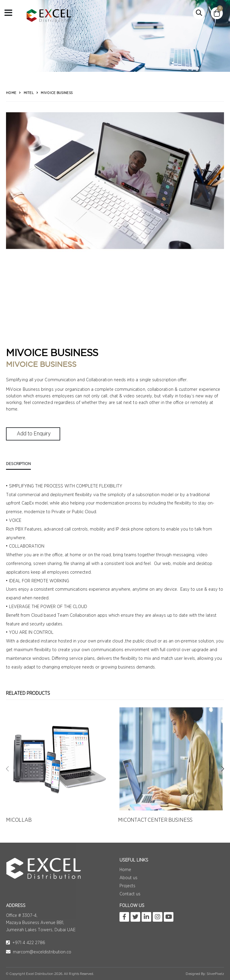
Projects (127, 886)
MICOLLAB (19, 820)
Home (11, 93)
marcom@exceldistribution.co (39, 952)
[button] (199, 13)
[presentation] (7, 769)
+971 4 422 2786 (26, 943)
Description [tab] (18, 464)
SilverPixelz (215, 974)
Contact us (130, 894)
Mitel (29, 93)
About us (128, 878)
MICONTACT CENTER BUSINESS (155, 820)
